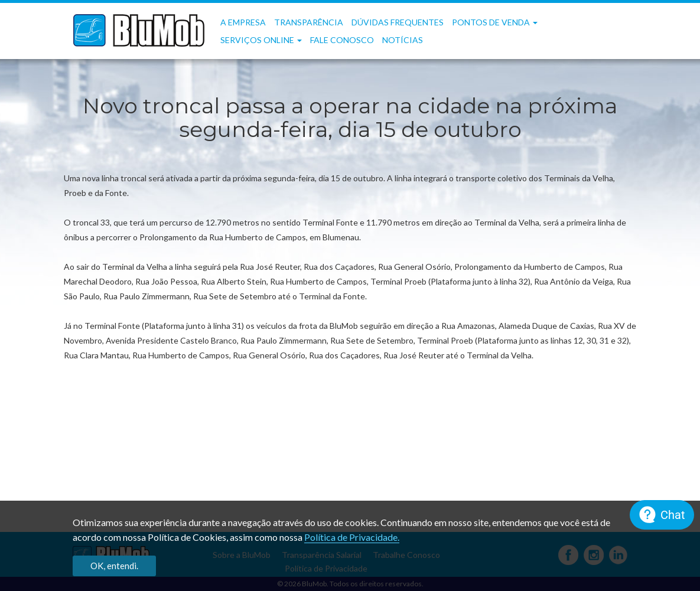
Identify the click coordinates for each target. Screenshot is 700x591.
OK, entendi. (114, 566)
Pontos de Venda (495, 22)
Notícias (403, 40)
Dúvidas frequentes (398, 22)
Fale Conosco (342, 40)
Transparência (309, 22)
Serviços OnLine (261, 40)
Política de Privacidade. (352, 537)
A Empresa (243, 22)
